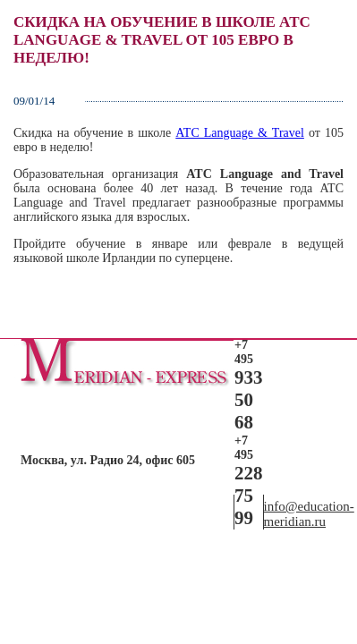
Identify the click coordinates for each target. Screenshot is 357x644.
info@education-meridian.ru (309, 514)
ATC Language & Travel (240, 133)
